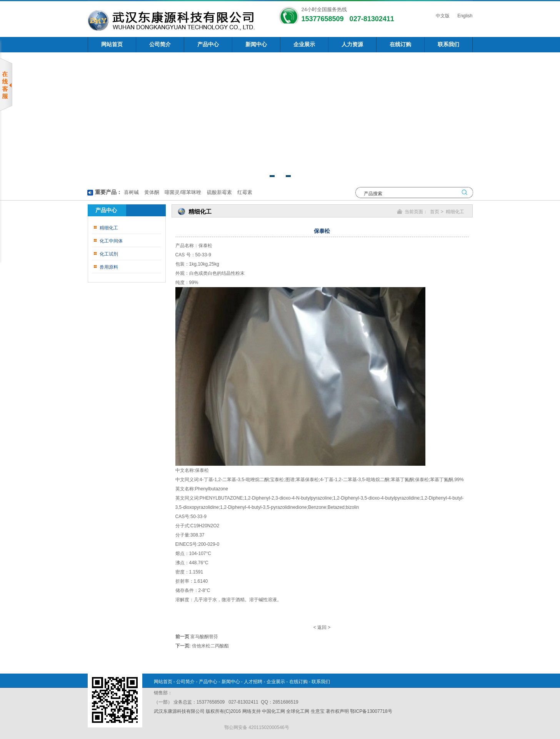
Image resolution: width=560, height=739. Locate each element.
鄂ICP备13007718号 (371, 711)
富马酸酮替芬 (204, 637)
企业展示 (304, 44)
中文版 (442, 16)
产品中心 (208, 44)
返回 (322, 627)
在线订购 (400, 44)
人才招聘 (253, 682)
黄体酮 (151, 192)
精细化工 (109, 228)
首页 (435, 212)
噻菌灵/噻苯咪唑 (182, 192)
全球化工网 (298, 711)
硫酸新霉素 (219, 192)
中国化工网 (273, 711)
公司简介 (160, 44)
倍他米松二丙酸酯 (210, 646)
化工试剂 (109, 254)
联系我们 (448, 44)
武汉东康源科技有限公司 (180, 711)
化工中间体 (111, 241)
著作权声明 (337, 711)
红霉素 (244, 192)
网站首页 (112, 44)
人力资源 (352, 44)
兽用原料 (109, 267)
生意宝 (318, 711)
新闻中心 (256, 44)
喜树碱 (131, 192)
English (464, 16)
